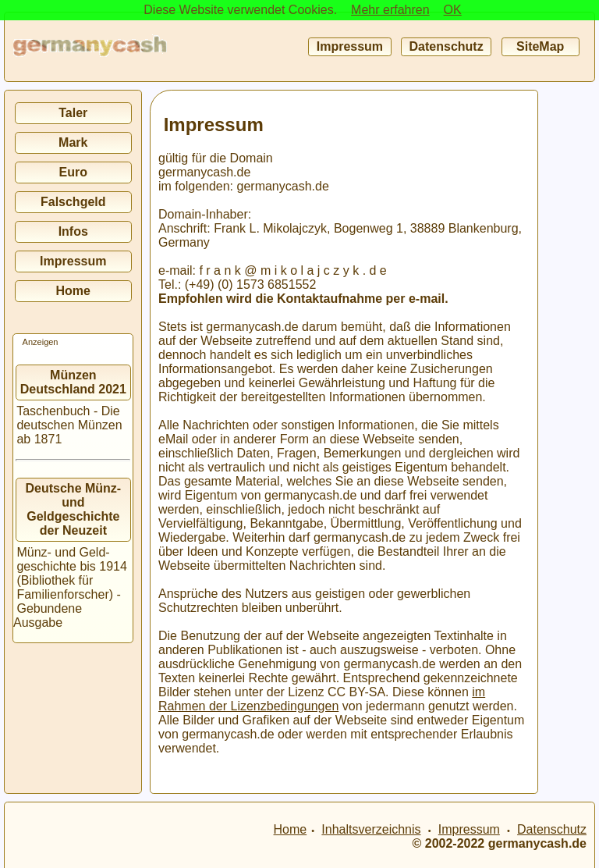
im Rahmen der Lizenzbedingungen (322, 699)
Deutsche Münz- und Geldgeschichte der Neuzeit (74, 509)
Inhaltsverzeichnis (371, 829)
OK (453, 10)
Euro (73, 172)
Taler (73, 113)
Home (73, 291)
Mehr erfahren (390, 10)
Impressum (349, 46)
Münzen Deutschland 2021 (73, 382)
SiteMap (541, 46)
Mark (73, 142)
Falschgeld (73, 202)
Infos (73, 231)
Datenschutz (446, 46)
